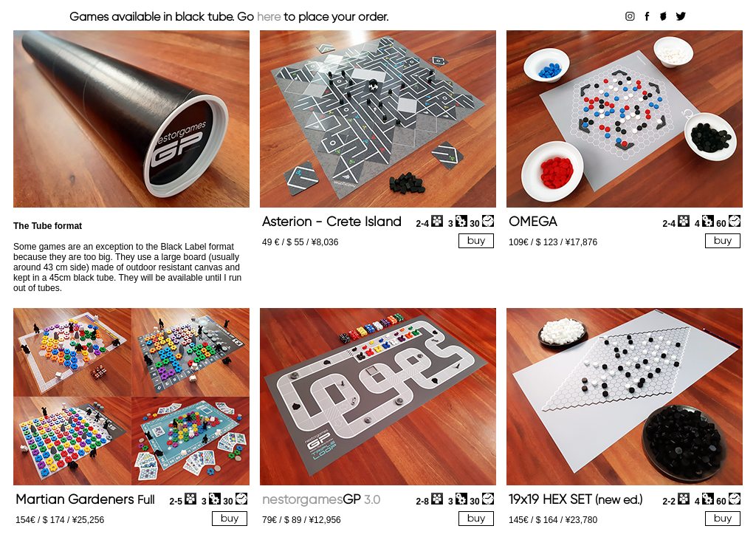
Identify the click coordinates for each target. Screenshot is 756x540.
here (269, 17)
